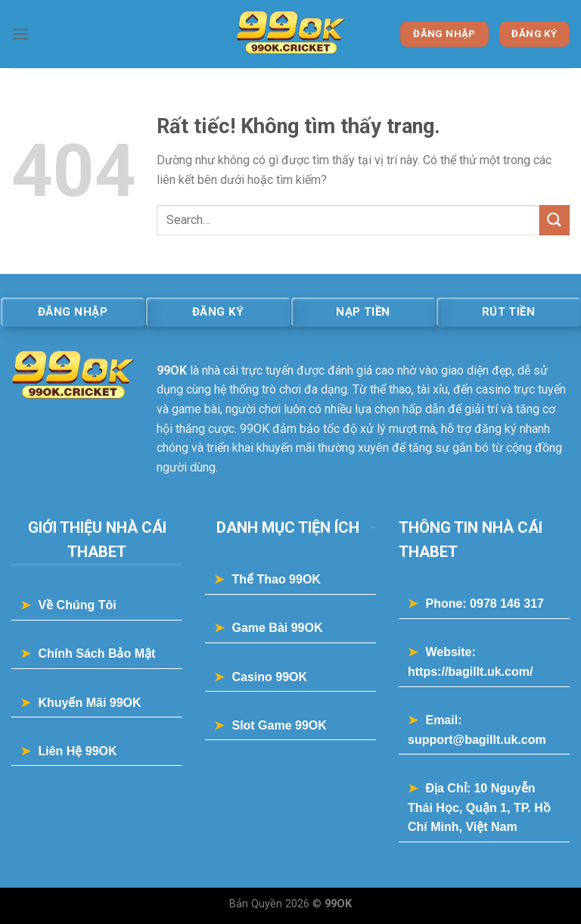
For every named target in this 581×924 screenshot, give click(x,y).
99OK (172, 370)
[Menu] (20, 34)
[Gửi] (555, 220)
